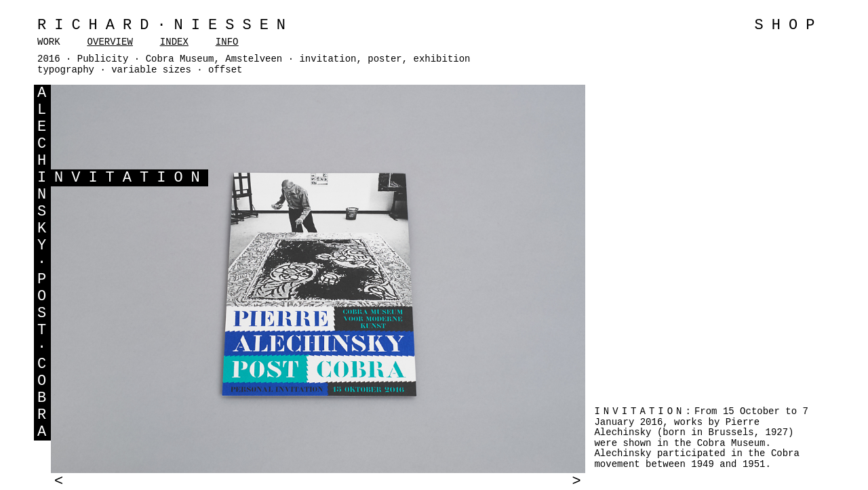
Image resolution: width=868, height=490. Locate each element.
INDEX (174, 42)
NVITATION (131, 178)
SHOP (789, 25)
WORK (49, 42)
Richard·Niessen (165, 25)
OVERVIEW (110, 42)
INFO (227, 42)
